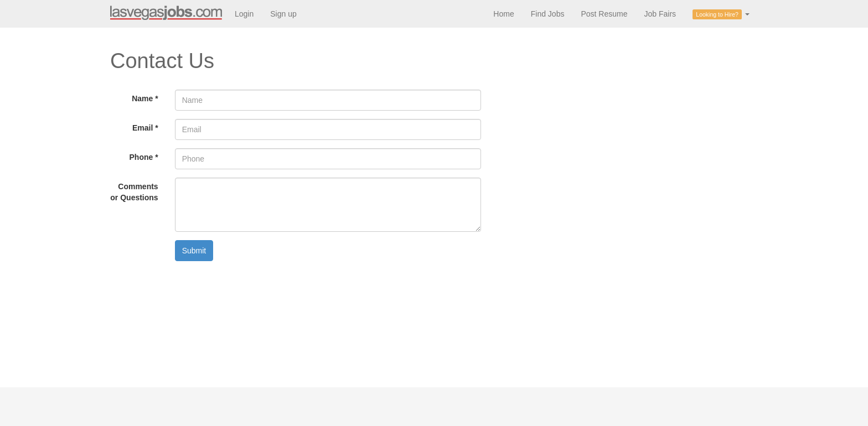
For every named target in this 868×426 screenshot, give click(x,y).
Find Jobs (548, 14)
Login (244, 14)
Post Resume (604, 14)
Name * (145, 98)
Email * (145, 128)
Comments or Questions (134, 192)
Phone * (144, 157)
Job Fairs (660, 14)
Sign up (283, 14)
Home (503, 14)
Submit (194, 251)
